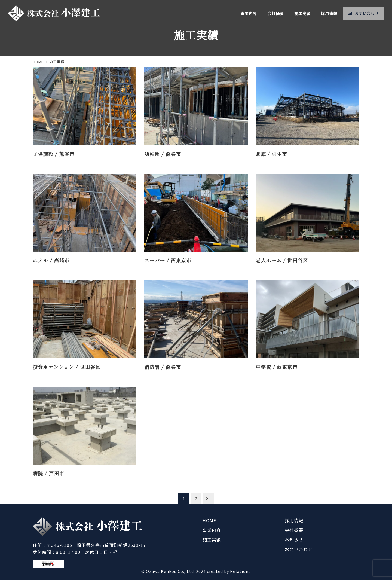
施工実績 (212, 539)
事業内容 (212, 530)
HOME (209, 520)
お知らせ (294, 539)
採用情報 (294, 520)
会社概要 (294, 530)
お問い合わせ (299, 549)
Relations (240, 571)
